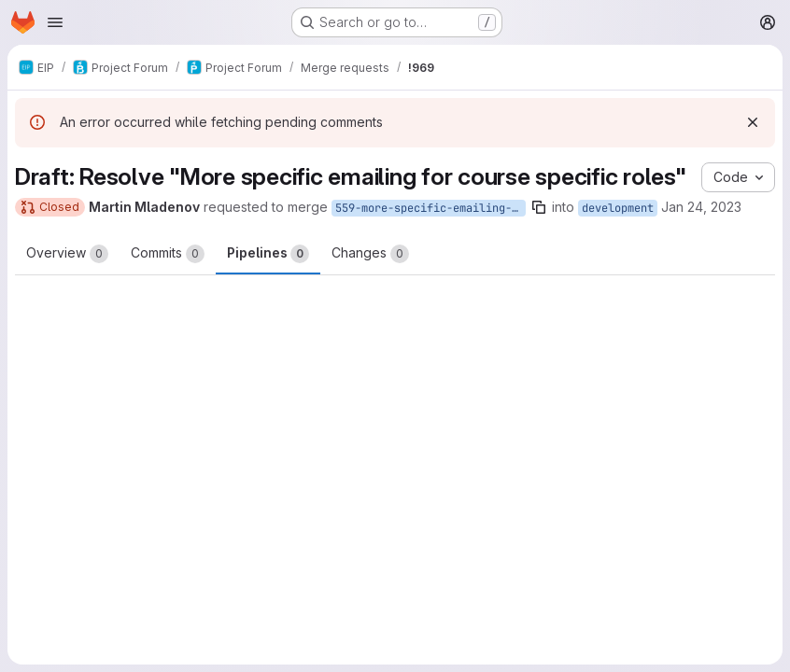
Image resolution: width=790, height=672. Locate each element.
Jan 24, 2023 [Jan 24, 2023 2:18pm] (701, 207)
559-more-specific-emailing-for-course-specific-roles (430, 208)
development (618, 208)
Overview (67, 254)
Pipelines (268, 254)
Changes (370, 254)
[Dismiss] (753, 122)
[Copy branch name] (539, 207)
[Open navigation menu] (55, 22)
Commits (168, 254)
